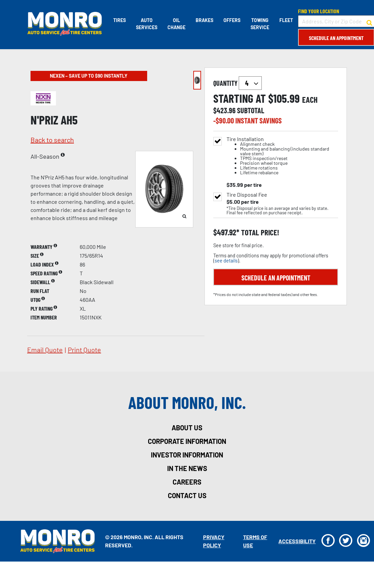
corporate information (187, 441)
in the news (187, 468)
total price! (259, 232)
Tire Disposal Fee (247, 195)
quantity (238, 83)
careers (187, 482)
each (310, 100)
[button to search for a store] (369, 21)
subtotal (251, 110)
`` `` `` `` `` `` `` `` (250, 83)
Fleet (286, 20)
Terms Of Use (255, 541)
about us (187, 428)
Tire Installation (282, 156)
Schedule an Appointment (336, 38)
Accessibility (297, 541)
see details (226, 261)
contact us (187, 495)
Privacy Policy (213, 541)
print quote (84, 350)
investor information (187, 455)
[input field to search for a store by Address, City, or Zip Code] (336, 21)
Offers (232, 20)
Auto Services (146, 24)
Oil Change (176, 24)
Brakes (204, 20)
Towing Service (260, 24)
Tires (119, 20)
